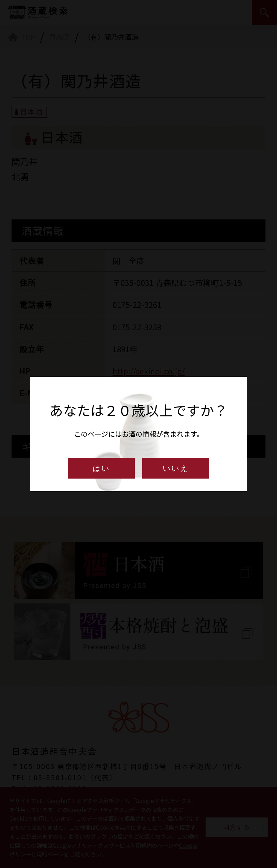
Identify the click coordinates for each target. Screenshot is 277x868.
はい (101, 468)
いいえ (176, 468)
